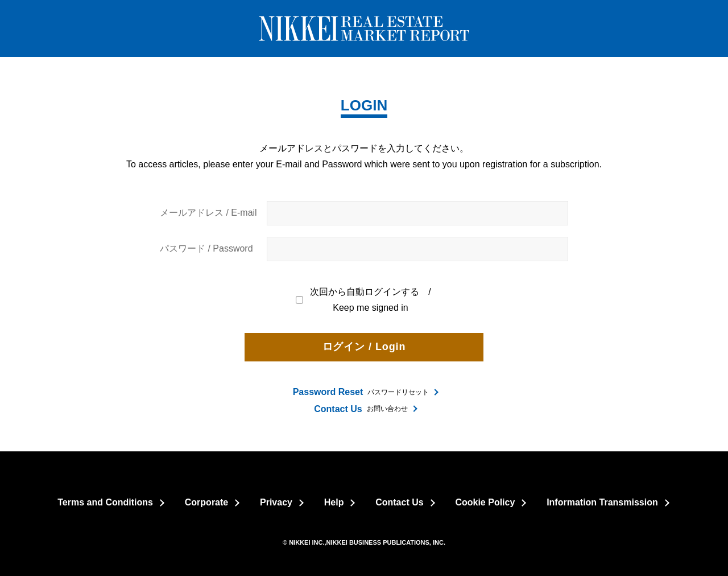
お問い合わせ (361, 409)
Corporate (206, 502)
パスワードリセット (361, 392)
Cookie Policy (485, 502)
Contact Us (399, 502)
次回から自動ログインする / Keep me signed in (364, 300)
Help (334, 502)
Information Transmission (602, 502)
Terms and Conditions (105, 502)
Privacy (276, 502)
